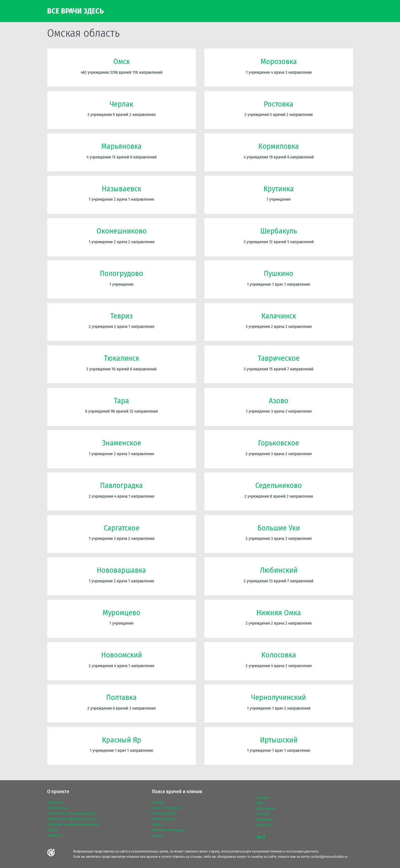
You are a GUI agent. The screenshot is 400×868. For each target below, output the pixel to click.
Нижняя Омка (279, 613)
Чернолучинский (279, 697)
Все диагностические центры (71, 814)
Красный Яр (122, 740)
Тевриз (121, 316)
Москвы (158, 803)
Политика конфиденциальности (73, 825)
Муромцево (121, 613)
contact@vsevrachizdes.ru (329, 857)
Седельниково (279, 485)
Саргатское (122, 528)
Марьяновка (121, 146)
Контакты (55, 836)
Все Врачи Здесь (75, 11)
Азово (279, 401)
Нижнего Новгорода (168, 830)
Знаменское (122, 443)
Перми (157, 825)
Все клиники (58, 808)
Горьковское (279, 443)
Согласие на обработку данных (72, 819)
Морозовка (279, 61)
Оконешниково (122, 231)
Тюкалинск (122, 358)
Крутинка (279, 189)
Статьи (53, 830)
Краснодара (266, 809)
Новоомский (122, 655)
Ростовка (279, 104)
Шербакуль (279, 231)
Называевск (121, 189)
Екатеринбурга (164, 814)
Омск (122, 61)
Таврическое (279, 358)
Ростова (263, 814)
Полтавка (121, 697)
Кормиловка (279, 146)
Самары (263, 798)
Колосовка (279, 655)
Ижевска (264, 825)
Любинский (279, 570)
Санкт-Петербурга (166, 808)
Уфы (260, 803)
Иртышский (279, 740)
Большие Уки (279, 528)
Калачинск (279, 316)
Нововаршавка (121, 570)
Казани (158, 836)
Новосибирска (164, 819)
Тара (121, 401)
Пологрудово (121, 273)
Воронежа (265, 820)
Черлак (121, 104)
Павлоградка (121, 485)
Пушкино (279, 273)
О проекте (55, 803)
